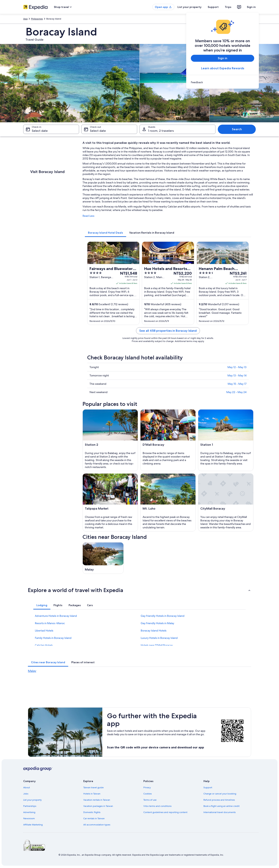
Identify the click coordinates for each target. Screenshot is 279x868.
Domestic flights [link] (92, 812)
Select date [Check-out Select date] (98, 131)
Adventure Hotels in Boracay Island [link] (56, 616)
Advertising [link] (29, 812)
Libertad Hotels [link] (44, 631)
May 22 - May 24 (236, 392)
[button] (139, 590)
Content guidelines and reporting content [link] (165, 812)
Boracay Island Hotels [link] (154, 631)
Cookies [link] (148, 794)
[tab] (105, 233)
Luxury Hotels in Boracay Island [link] (159, 638)
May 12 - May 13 (237, 367)
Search (237, 129)
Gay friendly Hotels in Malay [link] (157, 623)
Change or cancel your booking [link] (220, 794)
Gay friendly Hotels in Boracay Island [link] (163, 616)
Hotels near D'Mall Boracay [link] (157, 645)
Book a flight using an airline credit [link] (221, 806)
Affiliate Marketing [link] (33, 825)
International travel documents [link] (220, 812)
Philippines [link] (37, 19)
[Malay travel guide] (103, 558)
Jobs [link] (26, 794)
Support (213, 7)
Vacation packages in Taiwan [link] (98, 806)
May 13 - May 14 (237, 375)
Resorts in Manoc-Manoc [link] (50, 623)
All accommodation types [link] (97, 825)
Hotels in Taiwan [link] (92, 794)
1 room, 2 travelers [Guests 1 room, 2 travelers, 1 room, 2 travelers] (161, 131)
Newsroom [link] (29, 818)
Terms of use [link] (150, 800)
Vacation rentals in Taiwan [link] (97, 800)
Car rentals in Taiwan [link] (94, 818)
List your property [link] (32, 800)
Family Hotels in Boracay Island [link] (53, 638)
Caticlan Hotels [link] (44, 645)
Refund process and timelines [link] (219, 800)
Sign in (251, 7)
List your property (189, 7)
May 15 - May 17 (237, 384)
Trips (228, 7)
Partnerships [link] (30, 806)
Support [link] (208, 787)
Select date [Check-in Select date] (40, 131)
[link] (223, 82)
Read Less (88, 216)
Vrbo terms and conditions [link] (157, 806)
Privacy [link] (147, 787)
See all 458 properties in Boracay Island (168, 331)
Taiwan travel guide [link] (93, 787)
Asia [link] (25, 19)
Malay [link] (32, 671)
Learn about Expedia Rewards (223, 68)
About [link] (27, 787)
